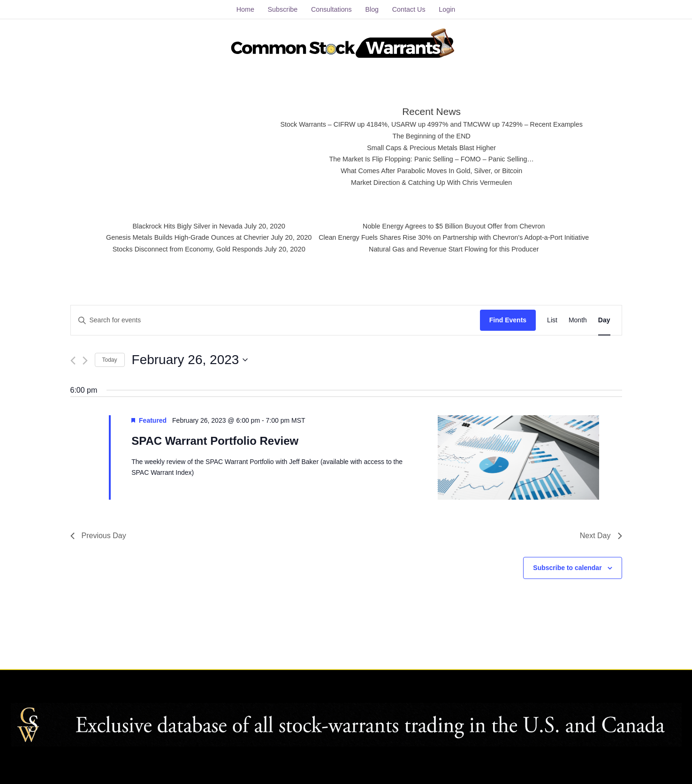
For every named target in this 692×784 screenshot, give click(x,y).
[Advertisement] (188, 143)
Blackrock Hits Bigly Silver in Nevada (180, 225)
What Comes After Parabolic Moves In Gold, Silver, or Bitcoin (431, 170)
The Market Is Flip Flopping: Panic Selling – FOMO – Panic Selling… (432, 158)
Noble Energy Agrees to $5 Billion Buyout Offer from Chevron (458, 225)
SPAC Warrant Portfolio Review (215, 439)
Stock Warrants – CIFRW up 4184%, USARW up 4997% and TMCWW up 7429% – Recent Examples (432, 123)
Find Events (508, 318)
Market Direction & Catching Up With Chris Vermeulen (431, 181)
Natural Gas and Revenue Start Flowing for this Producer (458, 248)
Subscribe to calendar (567, 566)
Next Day (601, 534)
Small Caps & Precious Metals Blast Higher (432, 146)
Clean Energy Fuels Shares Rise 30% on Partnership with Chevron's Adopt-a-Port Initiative (458, 237)
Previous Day (98, 534)
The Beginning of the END (432, 134)
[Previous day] (73, 358)
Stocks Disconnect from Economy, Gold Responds (181, 248)
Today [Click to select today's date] (110, 358)
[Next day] (85, 358)
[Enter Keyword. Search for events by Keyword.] (275, 318)
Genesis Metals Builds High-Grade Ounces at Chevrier (181, 237)
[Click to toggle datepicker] (190, 358)
